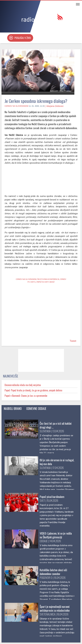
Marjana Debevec (55, 111)
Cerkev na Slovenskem (16, 111)
